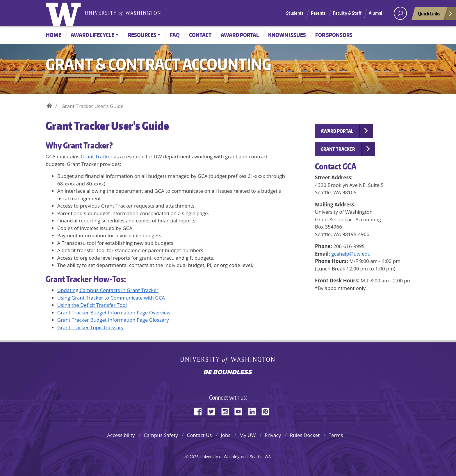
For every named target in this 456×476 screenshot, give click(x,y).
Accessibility (121, 435)
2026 (194, 457)
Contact (200, 35)
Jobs (226, 435)
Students (295, 13)
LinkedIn (254, 410)
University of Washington (65, 13)
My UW (247, 435)
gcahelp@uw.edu (351, 254)
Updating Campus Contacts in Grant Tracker (108, 290)
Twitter (213, 410)
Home (54, 35)
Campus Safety (161, 435)
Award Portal (240, 35)
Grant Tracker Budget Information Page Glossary (113, 320)
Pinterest (268, 410)
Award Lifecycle (92, 35)
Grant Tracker (97, 156)
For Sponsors (334, 35)
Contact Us (199, 435)
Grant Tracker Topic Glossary (90, 327)
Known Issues (287, 35)
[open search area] (400, 13)
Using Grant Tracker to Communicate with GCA (111, 298)
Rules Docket (305, 435)
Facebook (200, 410)
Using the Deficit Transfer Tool (92, 305)
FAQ (175, 35)
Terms (336, 435)
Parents (318, 13)
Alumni (375, 13)
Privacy (273, 435)
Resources (142, 35)
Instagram (227, 410)
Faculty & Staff (347, 13)
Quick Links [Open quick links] (435, 15)
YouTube (241, 410)
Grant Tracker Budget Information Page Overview (114, 313)
